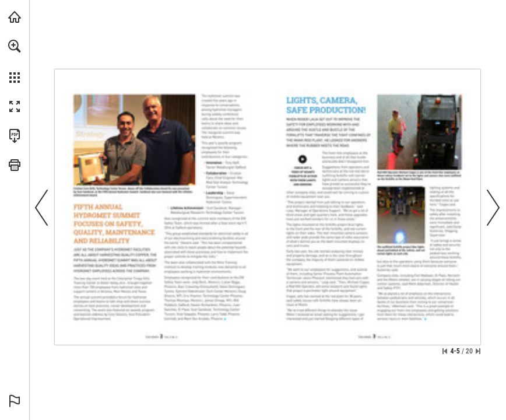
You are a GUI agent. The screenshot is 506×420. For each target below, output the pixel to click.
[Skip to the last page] (478, 351)
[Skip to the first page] (445, 351)
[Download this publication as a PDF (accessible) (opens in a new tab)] (15, 136)
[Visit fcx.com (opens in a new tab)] (15, 17)
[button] (15, 46)
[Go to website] (303, 169)
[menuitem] (15, 61)
